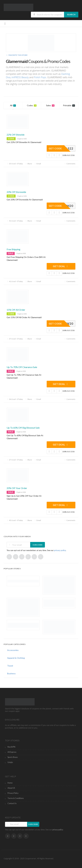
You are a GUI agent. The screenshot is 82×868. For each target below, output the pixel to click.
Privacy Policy (13, 793)
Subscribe (38, 545)
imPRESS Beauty (20, 77)
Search (71, 15)
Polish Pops (40, 77)
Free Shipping (13, 249)
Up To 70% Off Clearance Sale (22, 367)
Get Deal (61, 266)
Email (38, 164)
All (13, 105)
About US (11, 788)
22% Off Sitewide (16, 135)
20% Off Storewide (16, 192)
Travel (10, 666)
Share (28, 164)
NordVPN (11, 747)
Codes (32, 105)
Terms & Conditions (16, 798)
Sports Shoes (13, 757)
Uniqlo (10, 762)
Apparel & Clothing (16, 658)
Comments (70, 164)
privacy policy (60, 550)
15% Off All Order (16, 310)
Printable (69, 105)
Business (11, 673)
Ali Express (12, 752)
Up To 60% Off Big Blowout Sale (23, 428)
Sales (50, 105)
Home (10, 783)
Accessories (13, 650)
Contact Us (12, 803)
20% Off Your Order (17, 488)
